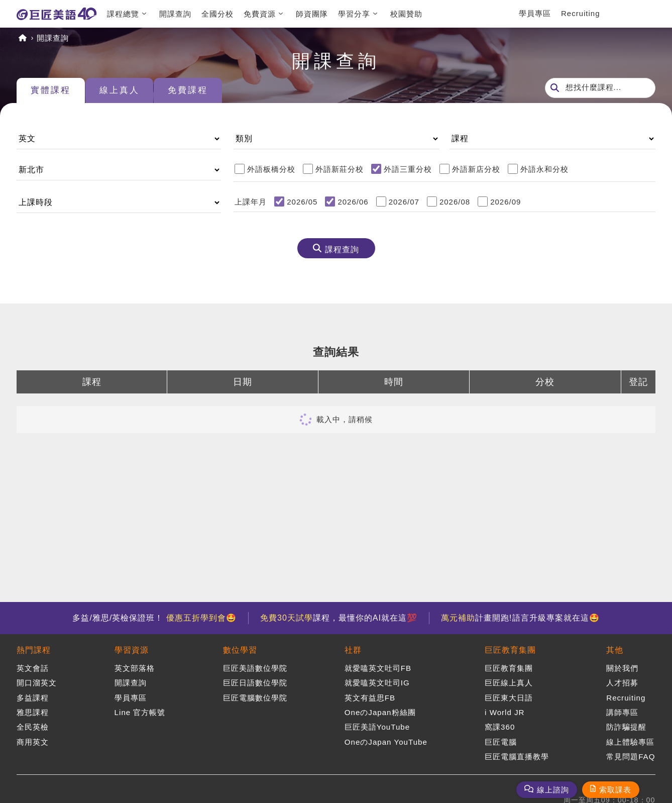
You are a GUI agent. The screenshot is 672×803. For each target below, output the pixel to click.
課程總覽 (123, 14)
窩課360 (500, 726)
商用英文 (33, 740)
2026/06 (353, 202)
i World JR (505, 711)
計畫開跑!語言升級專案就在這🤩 (522, 618)
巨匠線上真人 (509, 682)
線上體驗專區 (630, 740)
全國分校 (217, 14)
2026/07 (404, 202)
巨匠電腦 (501, 740)
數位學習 (240, 650)
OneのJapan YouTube (386, 740)
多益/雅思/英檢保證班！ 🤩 (153, 618)
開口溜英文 (37, 682)
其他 (615, 650)
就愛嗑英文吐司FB (377, 668)
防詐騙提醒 (626, 726)
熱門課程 (34, 650)
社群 (353, 650)
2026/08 (455, 202)
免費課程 (198, 91)
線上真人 (126, 91)
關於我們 (622, 668)
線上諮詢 (553, 790)
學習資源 (131, 650)
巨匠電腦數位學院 (255, 697)
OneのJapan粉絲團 (380, 711)
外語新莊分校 (340, 169)
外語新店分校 (476, 169)
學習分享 (354, 14)
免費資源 (260, 14)
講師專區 (622, 711)
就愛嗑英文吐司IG (377, 682)
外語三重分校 (408, 169)
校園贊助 (406, 14)
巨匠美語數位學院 (255, 668)
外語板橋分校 (271, 169)
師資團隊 (312, 14)
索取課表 (615, 790)
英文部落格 (134, 668)
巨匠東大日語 (509, 697)
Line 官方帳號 (140, 711)
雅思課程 (33, 711)
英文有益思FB (369, 697)
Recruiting (581, 13)
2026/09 (506, 202)
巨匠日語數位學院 (255, 682)
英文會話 (33, 668)
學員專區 (535, 13)
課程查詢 (342, 250)
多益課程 (33, 697)
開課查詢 (175, 14)
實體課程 (53, 91)
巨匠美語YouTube (377, 726)
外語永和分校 (544, 169)
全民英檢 (33, 726)
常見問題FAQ (631, 755)
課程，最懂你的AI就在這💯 (339, 618)
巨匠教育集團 (510, 650)
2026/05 (302, 202)
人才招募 (622, 682)
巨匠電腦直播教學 (517, 755)
